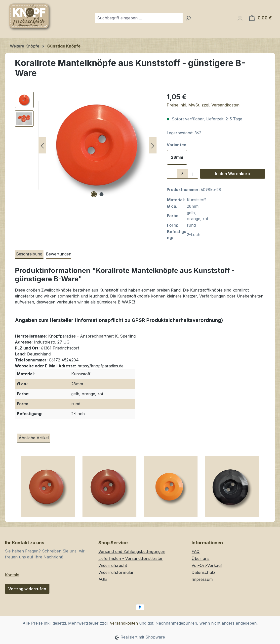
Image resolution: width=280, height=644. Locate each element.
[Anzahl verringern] (172, 174)
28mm (177, 157)
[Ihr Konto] (240, 18)
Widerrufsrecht (113, 565)
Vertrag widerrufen (27, 589)
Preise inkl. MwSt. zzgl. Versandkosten (203, 105)
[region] (86, 145)
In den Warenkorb (233, 174)
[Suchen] (188, 18)
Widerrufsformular (116, 572)
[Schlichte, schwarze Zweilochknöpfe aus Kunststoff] (232, 488)
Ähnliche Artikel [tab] (34, 438)
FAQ (196, 551)
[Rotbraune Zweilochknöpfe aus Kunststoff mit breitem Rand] (109, 488)
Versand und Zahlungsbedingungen (132, 551)
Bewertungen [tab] (59, 254)
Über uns (200, 558)
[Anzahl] (182, 174)
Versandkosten (124, 623)
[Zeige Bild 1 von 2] (94, 194)
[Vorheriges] (42, 145)
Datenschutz (203, 572)
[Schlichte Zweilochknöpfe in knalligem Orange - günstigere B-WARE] (171, 488)
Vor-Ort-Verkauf (207, 565)
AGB (103, 579)
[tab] (29, 254)
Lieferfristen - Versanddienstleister (131, 558)
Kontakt (12, 575)
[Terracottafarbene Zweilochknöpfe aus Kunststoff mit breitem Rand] (48, 488)
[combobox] (139, 18)
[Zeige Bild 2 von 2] (101, 194)
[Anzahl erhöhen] (193, 174)
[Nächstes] (153, 145)
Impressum (202, 579)
